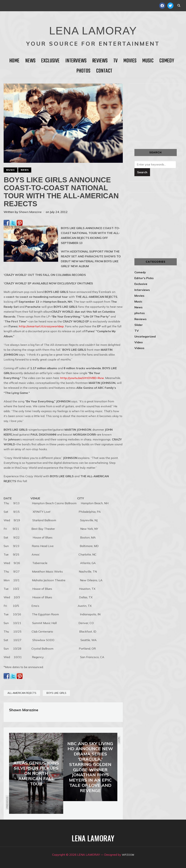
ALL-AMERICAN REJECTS (22, 693)
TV (115, 61)
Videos (139, 348)
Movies (130, 61)
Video (139, 342)
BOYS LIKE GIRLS (56, 693)
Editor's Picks (144, 278)
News (30, 61)
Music (148, 61)
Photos (83, 71)
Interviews (76, 61)
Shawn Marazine (30, 212)
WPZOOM (128, 855)
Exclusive (50, 61)
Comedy (167, 61)
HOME (14, 61)
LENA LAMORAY (93, 28)
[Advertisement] (160, 112)
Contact (104, 71)
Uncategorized (145, 336)
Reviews (100, 61)
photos (140, 313)
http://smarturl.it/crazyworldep (41, 326)
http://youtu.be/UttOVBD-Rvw (82, 378)
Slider (139, 325)
